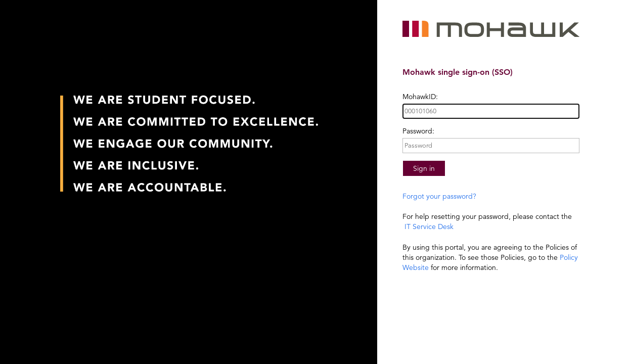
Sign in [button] (424, 168)
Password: (418, 131)
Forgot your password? (439, 196)
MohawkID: (420, 97)
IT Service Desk (428, 226)
